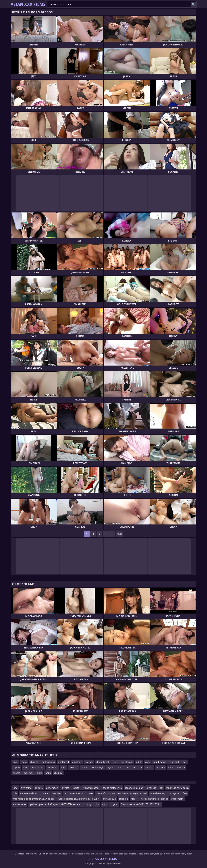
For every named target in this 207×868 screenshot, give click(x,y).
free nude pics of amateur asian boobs (34, 799)
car (161, 788)
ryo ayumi (174, 793)
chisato (39, 788)
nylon (111, 767)
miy (15, 793)
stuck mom (177, 799)
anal (15, 762)
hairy (89, 804)
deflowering (48, 762)
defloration (52, 788)
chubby (58, 773)
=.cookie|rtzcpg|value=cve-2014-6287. (79, 799)
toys (63, 767)
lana (15, 788)
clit (140, 767)
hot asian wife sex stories (154, 799)
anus (48, 773)
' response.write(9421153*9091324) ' (141, 804)
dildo (120, 767)
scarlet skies (19, 804)
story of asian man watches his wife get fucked (122, 793)
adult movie (160, 762)
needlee (56, 793)
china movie (109, 799)
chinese (34, 762)
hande (45, 793)
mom (24, 762)
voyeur (114, 804)
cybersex (28, 773)
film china (26, 788)
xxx (184, 762)
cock (148, 762)
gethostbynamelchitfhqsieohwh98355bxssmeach (56, 804)
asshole (181, 767)
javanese (151, 788)
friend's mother (91, 788)
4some (17, 773)
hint (97, 804)
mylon (16, 767)
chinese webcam (29, 793)
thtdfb (76, 788)
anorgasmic (37, 767)
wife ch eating (158, 793)
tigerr (134, 799)
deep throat (103, 762)
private (65, 788)
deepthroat (127, 762)
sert (91, 793)
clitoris (149, 767)
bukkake (74, 767)
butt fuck (131, 767)
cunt (171, 767)
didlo (39, 773)
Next (119, 534)
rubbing (124, 799)
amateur (77, 762)
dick (25, 767)
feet (185, 793)
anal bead (64, 762)
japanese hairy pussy (178, 788)
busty (84, 767)
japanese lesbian (134, 788)
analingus (52, 767)
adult (139, 762)
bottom (89, 762)
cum (115, 762)
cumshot (174, 762)
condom (161, 767)
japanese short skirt (75, 793)
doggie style (97, 767)
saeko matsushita (112, 788)
